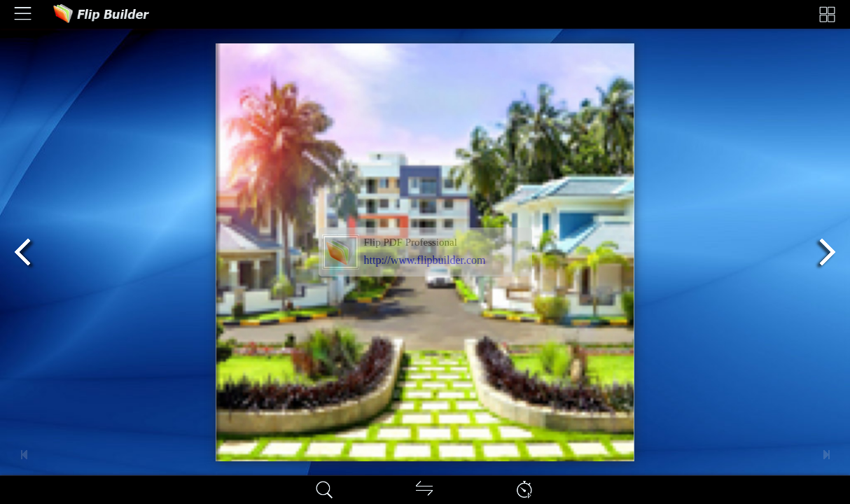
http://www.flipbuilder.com (425, 260)
